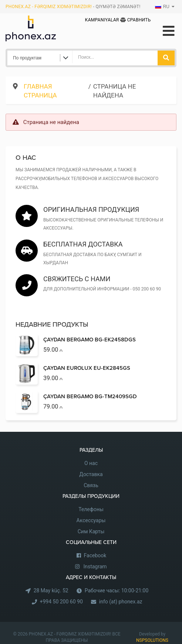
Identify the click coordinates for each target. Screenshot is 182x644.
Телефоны (91, 509)
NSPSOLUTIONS (152, 640)
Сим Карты (91, 531)
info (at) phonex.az (121, 602)
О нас (91, 463)
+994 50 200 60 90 (61, 602)
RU (162, 7)
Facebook (95, 555)
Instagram (95, 566)
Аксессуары (91, 520)
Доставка (91, 474)
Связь (91, 485)
